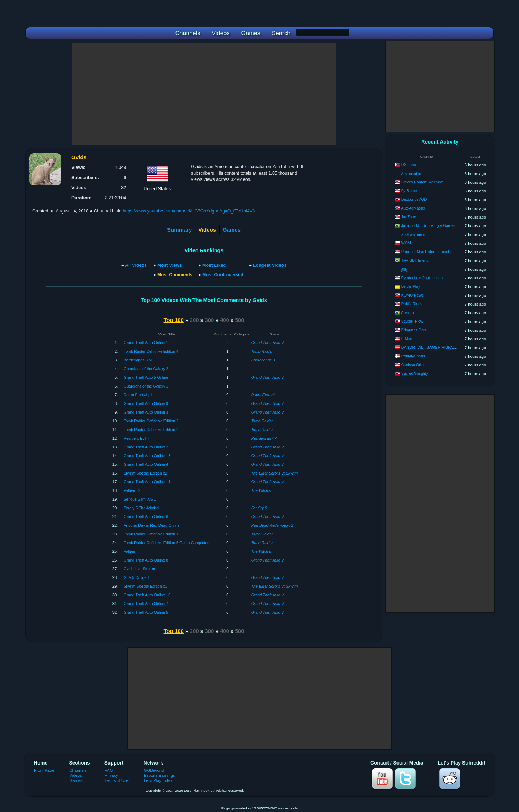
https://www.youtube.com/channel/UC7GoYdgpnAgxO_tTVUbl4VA (189, 211)
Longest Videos (270, 265)
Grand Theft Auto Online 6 (146, 517)
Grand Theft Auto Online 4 (146, 464)
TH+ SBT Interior (416, 260)
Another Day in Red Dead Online (151, 525)
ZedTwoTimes (413, 235)
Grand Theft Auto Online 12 (147, 343)
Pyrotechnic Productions (422, 278)
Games (232, 230)
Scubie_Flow (412, 321)
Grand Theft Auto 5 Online (146, 377)
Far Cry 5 (259, 508)
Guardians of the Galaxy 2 (146, 369)
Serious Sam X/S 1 (140, 499)
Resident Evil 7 (136, 438)
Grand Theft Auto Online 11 (147, 482)
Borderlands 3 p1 (138, 360)
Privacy (111, 775)
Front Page (44, 770)
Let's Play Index (158, 780)
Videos (76, 775)
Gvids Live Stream (139, 569)
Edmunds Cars (414, 330)
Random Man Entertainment (425, 252)
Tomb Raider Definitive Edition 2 (151, 430)
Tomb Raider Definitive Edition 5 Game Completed (167, 543)
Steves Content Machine (422, 182)
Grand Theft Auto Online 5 (146, 612)
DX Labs (409, 165)
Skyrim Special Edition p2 (145, 473)
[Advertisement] (204, 94)
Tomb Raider (262, 351)
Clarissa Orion (413, 365)
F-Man (407, 339)
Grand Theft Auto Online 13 (147, 456)
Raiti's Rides (412, 304)
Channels (78, 770)
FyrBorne (409, 191)
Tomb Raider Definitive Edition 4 (151, 351)
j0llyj (405, 269)
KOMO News (412, 295)
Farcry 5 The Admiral (141, 508)
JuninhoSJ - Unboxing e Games (428, 225)
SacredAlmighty (415, 373)
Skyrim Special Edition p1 (145, 586)
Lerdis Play (411, 286)
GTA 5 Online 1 (137, 577)
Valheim (130, 551)
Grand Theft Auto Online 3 (146, 412)
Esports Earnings (159, 775)
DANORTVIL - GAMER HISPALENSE (433, 347)
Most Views (170, 265)
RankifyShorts (413, 356)
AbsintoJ (408, 312)
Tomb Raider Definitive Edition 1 (151, 534)
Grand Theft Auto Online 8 (146, 560)
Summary (179, 230)
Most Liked (214, 265)
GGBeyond (154, 770)
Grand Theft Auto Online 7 (146, 604)
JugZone (409, 217)
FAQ (109, 770)
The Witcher (261, 490)
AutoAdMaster (413, 208)
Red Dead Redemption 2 (272, 525)
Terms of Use (117, 780)
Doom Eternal (263, 395)
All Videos (136, 265)
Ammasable (411, 174)
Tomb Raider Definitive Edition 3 (151, 421)
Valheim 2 (132, 490)
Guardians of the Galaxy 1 (146, 386)
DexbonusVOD (414, 199)
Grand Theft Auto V (268, 343)
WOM (406, 243)
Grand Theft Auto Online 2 (146, 447)
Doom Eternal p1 (138, 395)
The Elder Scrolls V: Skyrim (275, 473)
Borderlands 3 (263, 360)
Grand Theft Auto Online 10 (147, 595)
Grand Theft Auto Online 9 (146, 403)
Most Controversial (223, 275)
